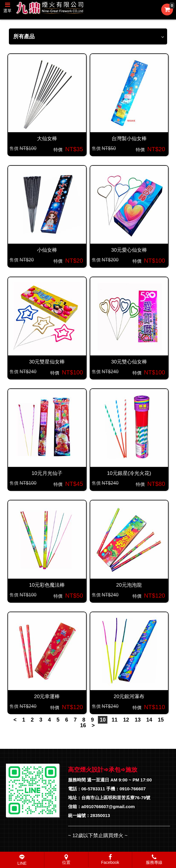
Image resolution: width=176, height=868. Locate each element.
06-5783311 (93, 789)
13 (138, 720)
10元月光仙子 (47, 473)
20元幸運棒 (47, 697)
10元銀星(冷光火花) (129, 473)
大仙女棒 (47, 139)
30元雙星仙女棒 (47, 362)
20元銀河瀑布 (129, 697)
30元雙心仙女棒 (129, 362)
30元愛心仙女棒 (129, 250)
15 (161, 720)
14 (149, 720)
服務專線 (154, 859)
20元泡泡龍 (129, 585)
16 (83, 725)
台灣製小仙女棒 (129, 139)
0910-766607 (133, 789)
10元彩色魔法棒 (47, 585)
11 (114, 720)
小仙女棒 (47, 250)
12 (126, 720)
